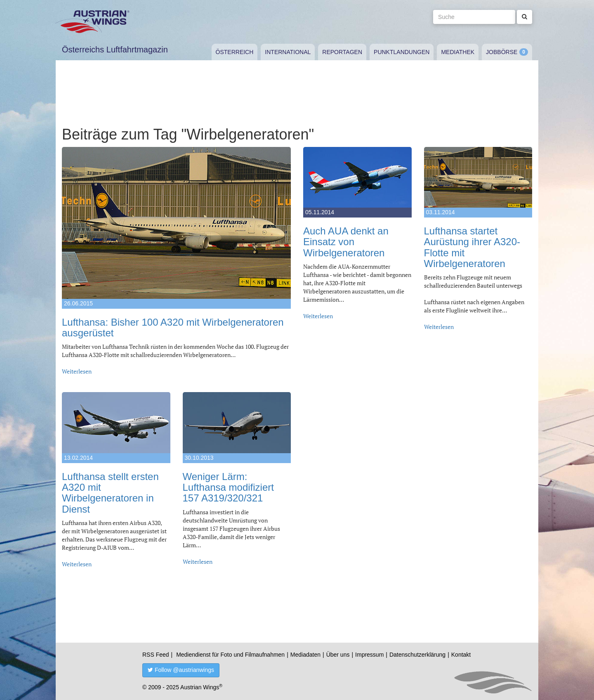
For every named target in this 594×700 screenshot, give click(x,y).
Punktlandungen (402, 52)
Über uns (338, 655)
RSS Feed (156, 655)
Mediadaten (305, 655)
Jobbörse (502, 52)
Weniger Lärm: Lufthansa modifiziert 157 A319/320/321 (228, 487)
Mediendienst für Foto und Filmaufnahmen (230, 655)
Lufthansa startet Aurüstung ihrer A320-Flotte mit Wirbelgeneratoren (472, 247)
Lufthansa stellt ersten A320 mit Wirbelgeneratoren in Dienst (110, 493)
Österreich (235, 52)
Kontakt (461, 655)
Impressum (369, 655)
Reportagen (342, 52)
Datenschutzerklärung (417, 655)
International (288, 52)
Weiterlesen (77, 371)
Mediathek (458, 52)
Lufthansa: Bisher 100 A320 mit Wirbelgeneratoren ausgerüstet (173, 328)
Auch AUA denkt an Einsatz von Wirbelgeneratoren (346, 242)
